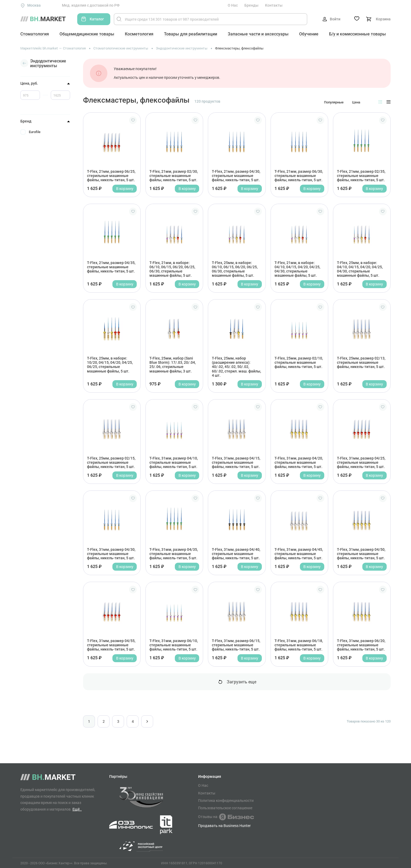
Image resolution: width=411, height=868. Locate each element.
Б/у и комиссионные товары (357, 34)
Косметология (139, 34)
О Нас (233, 5)
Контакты (274, 5)
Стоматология (35, 34)
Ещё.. (77, 809)
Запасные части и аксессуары (258, 34)
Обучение (309, 34)
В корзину (125, 188)
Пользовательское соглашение (225, 808)
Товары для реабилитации (191, 34)
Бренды (251, 5)
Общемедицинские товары (87, 34)
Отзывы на (226, 817)
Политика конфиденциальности (226, 801)
